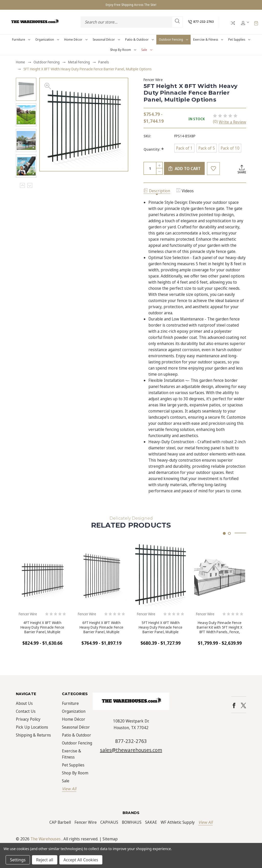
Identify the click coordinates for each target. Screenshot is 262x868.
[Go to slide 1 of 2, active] (224, 533)
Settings (18, 860)
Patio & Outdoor (139, 40)
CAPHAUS (109, 822)
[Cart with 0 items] (256, 23)
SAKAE (151, 822)
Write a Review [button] (232, 122)
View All (69, 789)
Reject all (45, 860)
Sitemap (110, 839)
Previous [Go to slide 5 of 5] (22, 186)
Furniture (21, 40)
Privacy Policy (28, 719)
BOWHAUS (132, 822)
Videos (185, 191)
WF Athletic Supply (178, 822)
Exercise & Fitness (208, 40)
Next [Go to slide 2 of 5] (30, 186)
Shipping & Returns (33, 735)
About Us (24, 703)
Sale (147, 50)
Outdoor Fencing (173, 40)
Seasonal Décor (106, 40)
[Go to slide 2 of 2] (229, 533)
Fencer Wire (86, 822)
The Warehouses (46, 839)
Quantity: (154, 149)
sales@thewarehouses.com (131, 750)
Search (177, 21)
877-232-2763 (131, 741)
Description (157, 191)
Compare (233, 23)
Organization (47, 40)
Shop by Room (123, 50)
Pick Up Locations (32, 727)
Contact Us (26, 711)
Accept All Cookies (81, 860)
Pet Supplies (239, 40)
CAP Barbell (60, 822)
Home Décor (76, 40)
